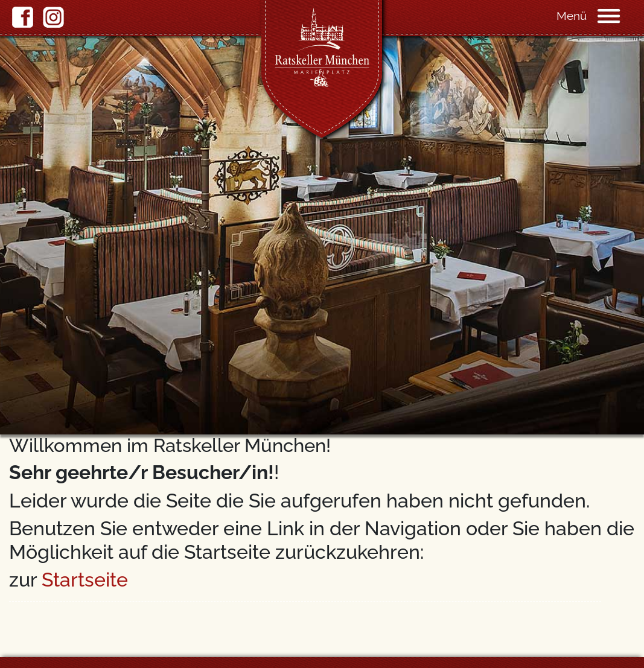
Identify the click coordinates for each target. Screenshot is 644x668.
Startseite (85, 580)
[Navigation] (620, 15)
